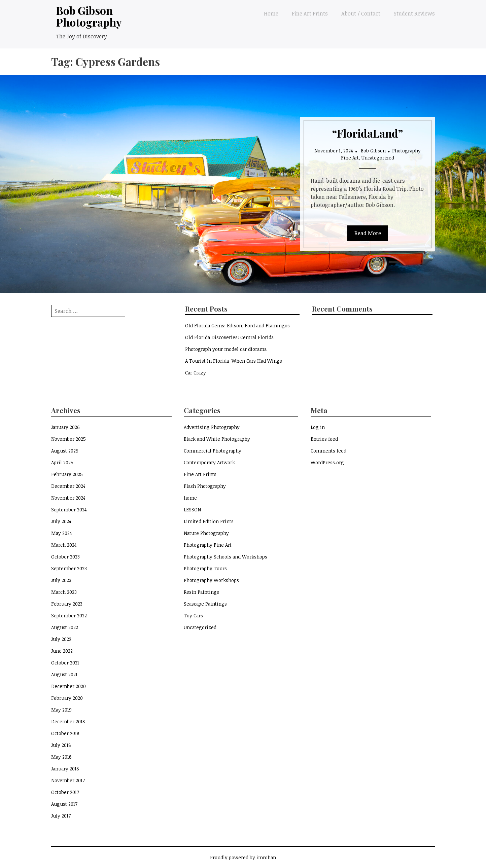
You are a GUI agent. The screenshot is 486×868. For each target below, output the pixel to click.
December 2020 (68, 686)
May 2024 (62, 533)
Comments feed (328, 451)
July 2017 (61, 816)
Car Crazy (196, 373)
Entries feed (324, 439)
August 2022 (65, 627)
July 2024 (61, 521)
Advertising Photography (212, 427)
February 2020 (67, 698)
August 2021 (64, 674)
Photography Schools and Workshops (225, 557)
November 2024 (68, 498)
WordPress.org (327, 462)
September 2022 (69, 616)
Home (271, 13)
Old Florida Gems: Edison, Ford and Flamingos (237, 325)
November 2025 (68, 439)
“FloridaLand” (368, 133)
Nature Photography (206, 533)
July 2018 (61, 745)
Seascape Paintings (205, 604)
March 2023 (64, 592)
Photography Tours (205, 568)
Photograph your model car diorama (226, 349)
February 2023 (67, 604)
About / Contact (361, 13)
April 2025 (62, 462)
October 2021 (65, 663)
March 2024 (64, 545)
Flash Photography (205, 486)
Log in (318, 427)
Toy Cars (193, 616)
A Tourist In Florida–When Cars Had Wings (234, 361)
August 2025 (65, 451)
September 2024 (69, 510)
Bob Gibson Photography (89, 16)
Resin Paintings (201, 592)
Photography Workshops (211, 580)
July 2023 (61, 580)
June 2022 (62, 651)
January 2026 (65, 427)
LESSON (192, 510)
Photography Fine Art (208, 545)
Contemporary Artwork (209, 462)
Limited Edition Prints (209, 521)
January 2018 (65, 769)
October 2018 (65, 733)
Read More (368, 233)
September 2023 (69, 568)
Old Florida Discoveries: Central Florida (229, 337)
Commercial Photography (213, 451)
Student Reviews (414, 13)
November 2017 (68, 780)
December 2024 (68, 486)
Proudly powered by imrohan (243, 857)
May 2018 (61, 757)
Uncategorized (378, 158)
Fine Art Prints (310, 13)
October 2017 (65, 792)
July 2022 (61, 639)
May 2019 (61, 710)
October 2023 (65, 557)
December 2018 (68, 721)
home (190, 498)
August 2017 (64, 804)
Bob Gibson (373, 151)
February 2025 (67, 474)
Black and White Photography (217, 439)
